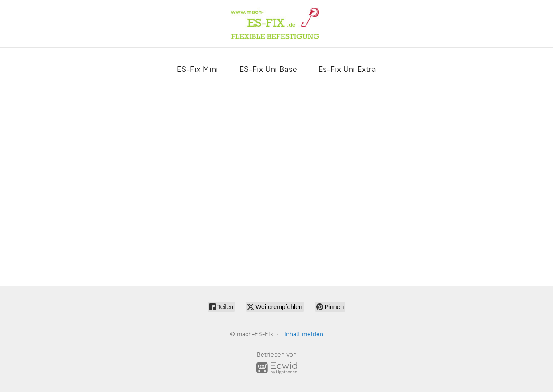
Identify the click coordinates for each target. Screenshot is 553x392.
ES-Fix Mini (198, 69)
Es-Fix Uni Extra (347, 69)
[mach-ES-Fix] (276, 24)
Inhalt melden (304, 334)
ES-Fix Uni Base (268, 69)
